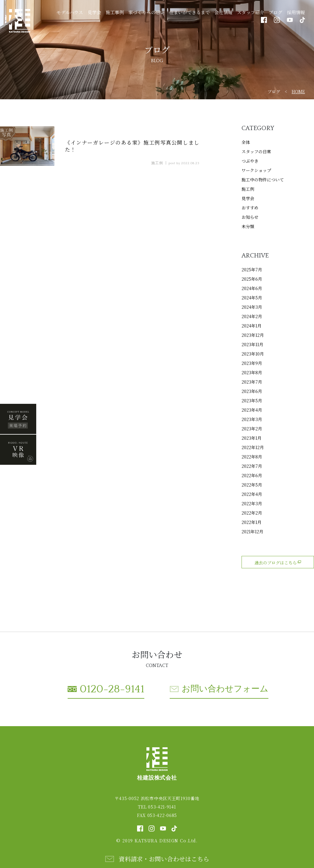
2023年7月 (252, 382)
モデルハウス (70, 12)
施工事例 (115, 12)
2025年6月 (252, 279)
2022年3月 (252, 503)
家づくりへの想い (146, 12)
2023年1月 (252, 438)
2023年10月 (253, 354)
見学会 (94, 12)
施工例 (248, 189)
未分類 (248, 226)
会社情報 (223, 12)
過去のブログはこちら (278, 563)
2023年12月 (253, 335)
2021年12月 (252, 531)
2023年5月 (252, 400)
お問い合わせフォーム (225, 689)
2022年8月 (252, 457)
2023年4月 (252, 410)
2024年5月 (252, 298)
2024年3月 (252, 307)
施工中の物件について (263, 180)
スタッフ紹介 (251, 12)
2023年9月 (252, 363)
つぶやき (250, 161)
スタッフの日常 (256, 152)
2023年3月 (252, 419)
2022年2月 (252, 513)
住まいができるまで (189, 12)
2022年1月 (252, 522)
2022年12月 (253, 447)
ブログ (276, 12)
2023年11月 (252, 344)
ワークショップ (256, 170)
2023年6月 (252, 391)
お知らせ (250, 217)
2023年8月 (252, 372)
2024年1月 (252, 326)
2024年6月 (252, 288)
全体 (246, 142)
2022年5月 (252, 485)
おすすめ (250, 208)
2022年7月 (252, 466)
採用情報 (296, 12)
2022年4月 (252, 494)
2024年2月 (252, 316)
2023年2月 (252, 429)
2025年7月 (252, 270)
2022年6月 (252, 475)
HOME (298, 91)
